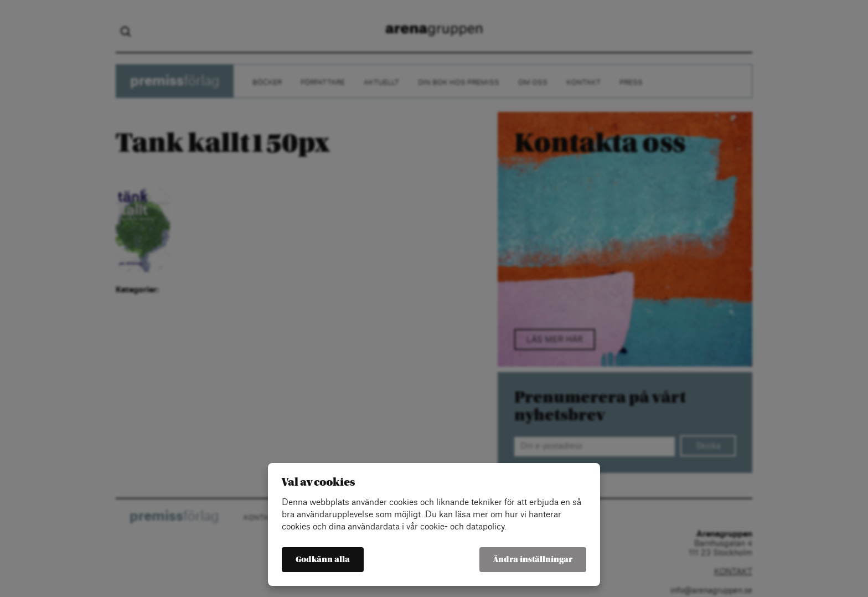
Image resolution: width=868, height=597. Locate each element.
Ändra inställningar (533, 560)
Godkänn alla (323, 560)
